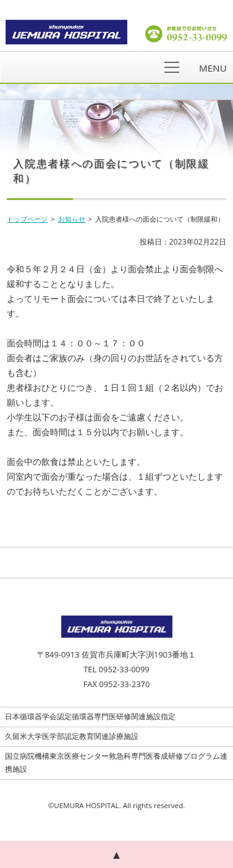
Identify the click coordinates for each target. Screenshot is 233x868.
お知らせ (72, 219)
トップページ (27, 219)
